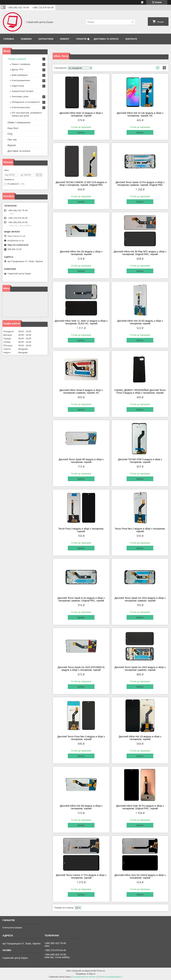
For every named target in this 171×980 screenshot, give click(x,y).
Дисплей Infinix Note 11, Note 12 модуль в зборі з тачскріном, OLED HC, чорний (81, 322)
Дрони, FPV (18, 70)
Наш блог (13, 128)
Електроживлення (21, 80)
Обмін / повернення (19, 122)
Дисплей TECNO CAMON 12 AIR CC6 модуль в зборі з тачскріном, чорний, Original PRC (81, 184)
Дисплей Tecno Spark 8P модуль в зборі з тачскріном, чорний (81, 461)
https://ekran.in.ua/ (16, 236)
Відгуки (12, 145)
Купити (81, 132)
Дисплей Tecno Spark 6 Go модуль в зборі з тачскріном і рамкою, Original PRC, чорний (81, 599)
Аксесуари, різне (20, 96)
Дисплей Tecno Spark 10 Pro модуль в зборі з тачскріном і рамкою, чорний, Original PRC (140, 184)
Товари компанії (17, 59)
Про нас (12, 139)
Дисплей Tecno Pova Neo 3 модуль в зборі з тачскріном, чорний (81, 738)
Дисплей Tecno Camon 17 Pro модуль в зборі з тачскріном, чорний (81, 876)
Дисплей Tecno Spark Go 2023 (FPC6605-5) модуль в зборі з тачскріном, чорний (81, 669)
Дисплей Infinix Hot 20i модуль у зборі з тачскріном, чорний (81, 253)
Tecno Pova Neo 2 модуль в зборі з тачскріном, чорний (140, 530)
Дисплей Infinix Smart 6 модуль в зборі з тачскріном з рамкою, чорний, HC (81, 391)
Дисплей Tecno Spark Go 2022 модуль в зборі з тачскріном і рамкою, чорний (140, 599)
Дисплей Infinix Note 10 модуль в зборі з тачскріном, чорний (81, 114)
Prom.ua (101, 971)
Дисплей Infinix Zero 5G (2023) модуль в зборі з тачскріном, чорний (140, 876)
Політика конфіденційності (110, 977)
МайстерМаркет (20, 75)
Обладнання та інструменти (26, 102)
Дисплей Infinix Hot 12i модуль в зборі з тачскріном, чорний (140, 738)
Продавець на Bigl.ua (85, 974)
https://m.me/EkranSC (18, 245)
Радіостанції (18, 86)
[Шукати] (133, 22)
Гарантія (81, 39)
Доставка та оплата (106, 39)
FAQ (10, 134)
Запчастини (46, 39)
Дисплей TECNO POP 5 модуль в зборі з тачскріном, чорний (140, 461)
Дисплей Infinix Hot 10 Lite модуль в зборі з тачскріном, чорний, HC (140, 114)
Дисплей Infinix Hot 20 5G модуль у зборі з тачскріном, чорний (140, 322)
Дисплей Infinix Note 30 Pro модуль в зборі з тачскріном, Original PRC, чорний (140, 807)
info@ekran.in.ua (16, 241)
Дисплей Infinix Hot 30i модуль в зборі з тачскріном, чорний (81, 807)
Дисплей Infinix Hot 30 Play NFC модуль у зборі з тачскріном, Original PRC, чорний (140, 253)
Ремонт (65, 39)
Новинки (26, 39)
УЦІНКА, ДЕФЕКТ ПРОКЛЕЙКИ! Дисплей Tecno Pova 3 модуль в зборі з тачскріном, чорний (140, 391)
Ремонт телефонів (21, 64)
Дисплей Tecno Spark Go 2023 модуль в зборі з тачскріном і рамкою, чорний (140, 669)
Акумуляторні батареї (23, 91)
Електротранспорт (21, 107)
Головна (9, 39)
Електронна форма (12, 928)
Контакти (131, 39)
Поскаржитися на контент (84, 977)
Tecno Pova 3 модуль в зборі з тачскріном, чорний (81, 530)
